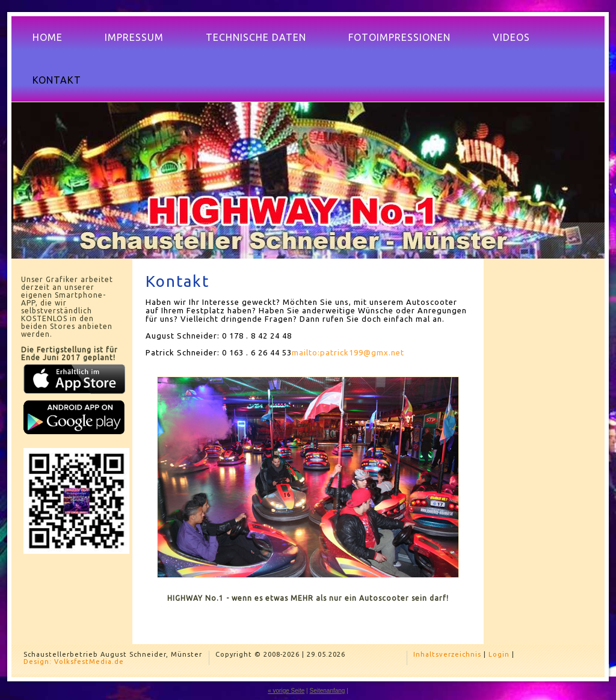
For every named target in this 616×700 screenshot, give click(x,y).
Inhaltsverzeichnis (447, 654)
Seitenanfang (327, 691)
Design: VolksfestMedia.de (74, 662)
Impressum (134, 37)
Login (499, 654)
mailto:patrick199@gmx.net (348, 352)
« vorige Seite (286, 691)
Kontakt (57, 80)
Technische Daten (256, 37)
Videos (511, 37)
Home (48, 37)
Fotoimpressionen (399, 37)
